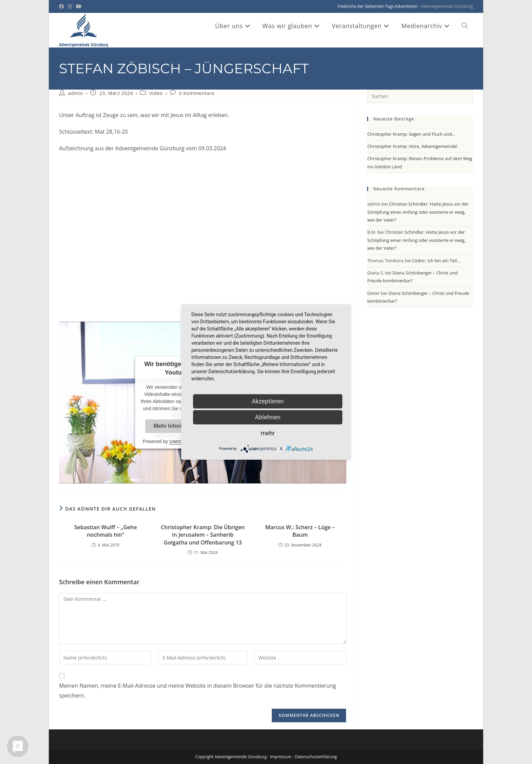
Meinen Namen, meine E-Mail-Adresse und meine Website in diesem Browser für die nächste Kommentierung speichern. (197, 691)
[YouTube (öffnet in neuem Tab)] (79, 6)
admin (76, 93)
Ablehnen (268, 417)
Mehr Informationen (179, 426)
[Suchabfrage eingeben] (420, 96)
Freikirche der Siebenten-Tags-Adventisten (378, 6)
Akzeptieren (268, 401)
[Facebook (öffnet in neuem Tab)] (62, 6)
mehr (268, 433)
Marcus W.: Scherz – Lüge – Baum (300, 531)
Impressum (281, 757)
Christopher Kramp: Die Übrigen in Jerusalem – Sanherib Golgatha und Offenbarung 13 (203, 535)
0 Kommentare (197, 93)
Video (156, 93)
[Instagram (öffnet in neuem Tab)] (70, 6)
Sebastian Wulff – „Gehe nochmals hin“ (106, 531)
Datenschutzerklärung (316, 757)
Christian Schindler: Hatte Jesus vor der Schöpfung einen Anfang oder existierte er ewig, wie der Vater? (418, 212)
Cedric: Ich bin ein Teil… (436, 261)
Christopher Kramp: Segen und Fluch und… (411, 134)
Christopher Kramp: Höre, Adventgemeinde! (412, 146)
